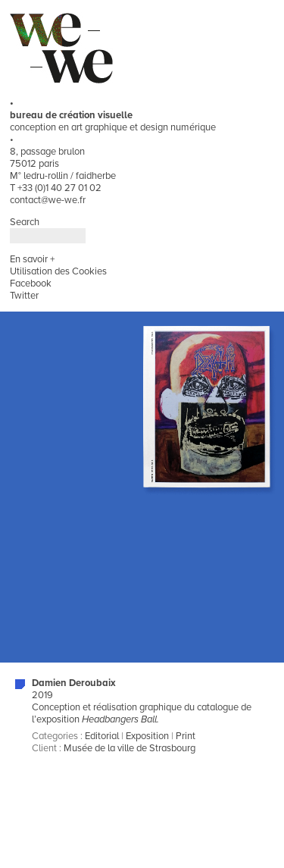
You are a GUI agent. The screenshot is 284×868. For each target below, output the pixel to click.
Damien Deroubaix (74, 683)
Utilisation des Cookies (58, 271)
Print (186, 736)
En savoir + (32, 259)
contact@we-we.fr (48, 200)
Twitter (24, 296)
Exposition (147, 736)
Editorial (102, 736)
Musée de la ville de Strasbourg (130, 748)
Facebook (31, 284)
